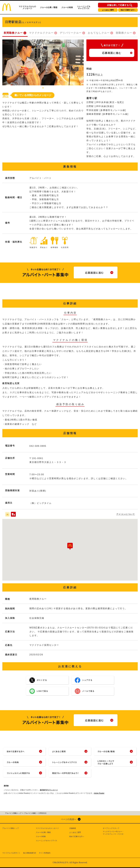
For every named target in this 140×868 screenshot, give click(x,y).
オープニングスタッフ (111, 828)
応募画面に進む (112, 53)
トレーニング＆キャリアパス (84, 7)
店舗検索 (73, 828)
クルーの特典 (67, 7)
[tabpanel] (43, 62)
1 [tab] (43, 88)
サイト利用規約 (45, 853)
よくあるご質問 (108, 10)
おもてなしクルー (99, 33)
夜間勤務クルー (13, 33)
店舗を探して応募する (118, 5)
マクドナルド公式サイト (11, 853)
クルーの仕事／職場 (49, 7)
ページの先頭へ (69, 819)
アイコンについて (126, 514)
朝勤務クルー (124, 33)
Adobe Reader (99, 793)
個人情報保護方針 (30, 853)
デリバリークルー (71, 33)
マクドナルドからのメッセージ (27, 7)
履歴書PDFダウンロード (49, 790)
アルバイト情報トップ (11, 828)
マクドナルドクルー (41, 33)
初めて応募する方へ (128, 10)
